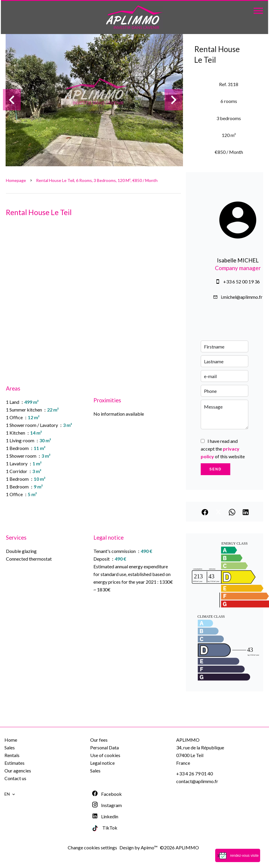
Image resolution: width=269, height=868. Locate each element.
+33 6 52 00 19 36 (242, 281)
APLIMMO (188, 740)
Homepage (16, 180)
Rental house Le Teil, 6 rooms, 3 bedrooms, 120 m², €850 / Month (97, 180)
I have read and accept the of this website (223, 449)
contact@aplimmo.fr (197, 781)
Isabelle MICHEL (238, 260)
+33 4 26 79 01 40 (195, 773)
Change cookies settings (92, 847)
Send (215, 469)
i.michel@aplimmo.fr (242, 297)
